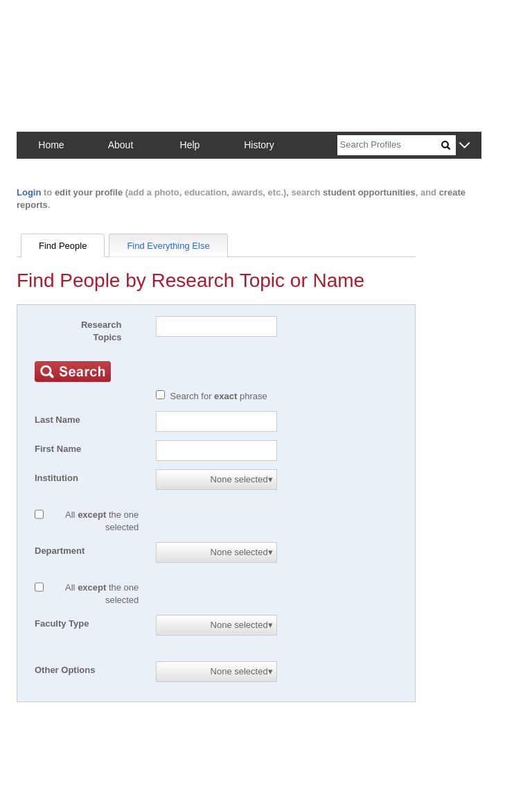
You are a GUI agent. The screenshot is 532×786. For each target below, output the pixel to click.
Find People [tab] (63, 246)
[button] (464, 146)
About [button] (121, 145)
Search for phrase (219, 396)
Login (29, 192)
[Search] (389, 145)
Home (51, 145)
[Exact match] (160, 395)
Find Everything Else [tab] (168, 246)
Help (190, 145)
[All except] (39, 514)
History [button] (259, 145)
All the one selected (102, 521)
